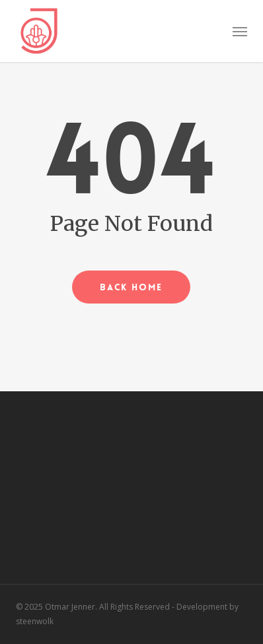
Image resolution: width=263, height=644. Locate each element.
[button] (240, 31)
